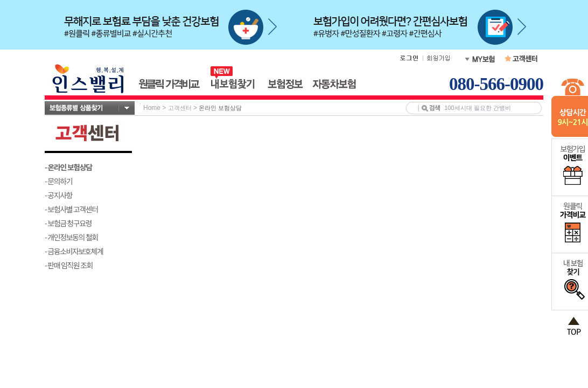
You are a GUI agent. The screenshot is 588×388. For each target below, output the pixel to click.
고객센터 (180, 108)
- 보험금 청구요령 (68, 223)
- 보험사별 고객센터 (71, 209)
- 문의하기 (58, 181)
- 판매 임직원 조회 (69, 265)
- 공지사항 (58, 195)
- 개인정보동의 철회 (71, 237)
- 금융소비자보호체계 (74, 251)
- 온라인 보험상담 (68, 167)
